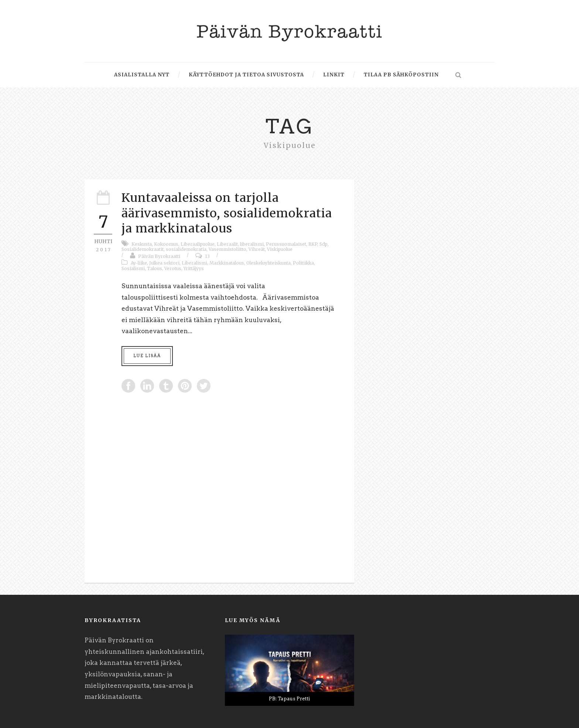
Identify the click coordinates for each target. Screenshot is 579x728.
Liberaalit (227, 244)
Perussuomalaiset (286, 244)
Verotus (173, 268)
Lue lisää (147, 356)
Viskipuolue (280, 249)
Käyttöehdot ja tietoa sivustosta (246, 75)
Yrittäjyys (194, 268)
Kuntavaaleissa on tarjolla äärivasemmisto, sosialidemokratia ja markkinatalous (227, 213)
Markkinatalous (227, 263)
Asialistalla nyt (142, 75)
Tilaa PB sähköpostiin (401, 75)
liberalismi (252, 244)
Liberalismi (194, 263)
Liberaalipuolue (198, 244)
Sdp (323, 244)
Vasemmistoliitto (227, 249)
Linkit (334, 75)
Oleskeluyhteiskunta (268, 263)
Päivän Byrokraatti (159, 256)
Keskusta (142, 244)
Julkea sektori (164, 263)
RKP (313, 244)
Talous (155, 268)
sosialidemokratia (186, 249)
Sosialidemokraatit (143, 249)
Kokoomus (166, 244)
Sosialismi (133, 268)
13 (207, 256)
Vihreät (257, 249)
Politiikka (303, 263)
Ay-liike (139, 263)
